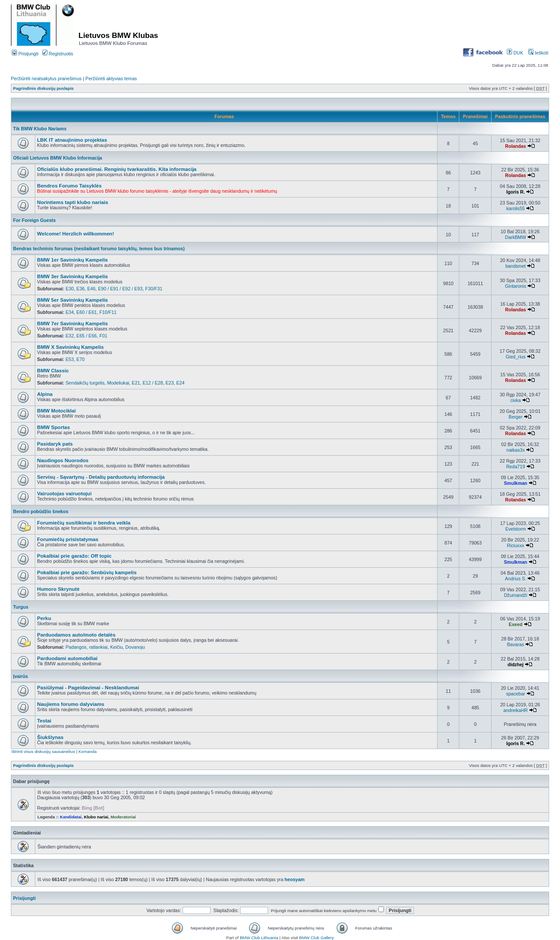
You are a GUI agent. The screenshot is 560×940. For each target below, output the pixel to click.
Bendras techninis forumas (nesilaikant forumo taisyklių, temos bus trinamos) (99, 249)
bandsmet (516, 266)
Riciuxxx (516, 545)
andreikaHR (516, 710)
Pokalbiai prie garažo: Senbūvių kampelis (87, 572)
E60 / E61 (87, 312)
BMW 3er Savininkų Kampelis (73, 276)
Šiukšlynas (50, 737)
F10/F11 (108, 312)
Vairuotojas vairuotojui (64, 493)
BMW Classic (53, 370)
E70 (80, 359)
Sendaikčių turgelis (85, 383)
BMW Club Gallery (317, 938)
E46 (91, 289)
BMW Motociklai (56, 410)
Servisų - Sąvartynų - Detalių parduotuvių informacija (101, 477)
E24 (181, 383)
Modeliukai (118, 383)
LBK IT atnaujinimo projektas (72, 140)
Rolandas (516, 146)
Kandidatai (71, 817)
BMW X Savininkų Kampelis (70, 347)
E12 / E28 (153, 383)
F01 (103, 336)
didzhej (516, 664)
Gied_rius (515, 357)
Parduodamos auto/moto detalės (76, 635)
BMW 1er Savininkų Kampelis (73, 260)
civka (516, 400)
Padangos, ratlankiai (87, 647)
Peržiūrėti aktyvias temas (111, 78)
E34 (70, 312)
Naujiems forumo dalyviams (71, 704)
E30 (70, 289)
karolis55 (516, 208)
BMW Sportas (53, 427)
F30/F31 (154, 289)
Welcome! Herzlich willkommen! (76, 233)
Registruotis (58, 54)
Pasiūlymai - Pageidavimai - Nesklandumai (88, 687)
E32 (70, 336)
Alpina (45, 394)
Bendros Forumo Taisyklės (69, 186)
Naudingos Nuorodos (63, 460)
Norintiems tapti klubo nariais (73, 202)
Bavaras (516, 644)
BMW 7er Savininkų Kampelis (73, 323)
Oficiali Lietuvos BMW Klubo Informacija (58, 158)
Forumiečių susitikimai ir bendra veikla (84, 523)
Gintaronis (516, 286)
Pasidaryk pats (55, 444)
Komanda (87, 751)
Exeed (515, 624)
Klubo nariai (96, 817)
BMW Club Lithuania (259, 938)
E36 (80, 289)
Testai (44, 720)
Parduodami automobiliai (67, 658)
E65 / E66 (87, 336)
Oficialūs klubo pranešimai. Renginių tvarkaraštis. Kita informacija (117, 169)
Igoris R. (516, 192)
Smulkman (516, 483)
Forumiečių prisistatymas (68, 539)
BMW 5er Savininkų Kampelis (73, 300)
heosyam (295, 879)
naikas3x (516, 450)
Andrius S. (515, 579)
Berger (516, 417)
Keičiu (117, 647)
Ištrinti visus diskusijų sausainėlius (43, 751)
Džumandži (515, 595)
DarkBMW (516, 237)
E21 (136, 383)
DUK (515, 53)
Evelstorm (515, 529)
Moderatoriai (123, 817)
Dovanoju (135, 647)
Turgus (21, 607)
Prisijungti (25, 54)
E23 (170, 383)
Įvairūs (20, 676)
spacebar (516, 694)
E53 (70, 359)
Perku (44, 618)
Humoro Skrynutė (58, 589)
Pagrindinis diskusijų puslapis (43, 88)
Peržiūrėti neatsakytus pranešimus (46, 78)
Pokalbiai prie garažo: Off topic (74, 556)
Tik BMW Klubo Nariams (40, 129)
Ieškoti (538, 53)
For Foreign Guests (34, 220)
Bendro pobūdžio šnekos (41, 511)
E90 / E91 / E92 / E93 (120, 289)
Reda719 (515, 467)
